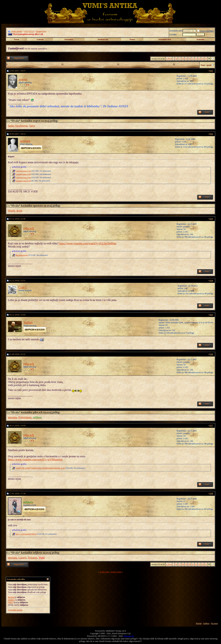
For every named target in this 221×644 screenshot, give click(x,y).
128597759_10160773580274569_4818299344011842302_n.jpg (40, 468)
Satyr (32, 126)
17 (180, 58)
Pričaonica (69, 39)
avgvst (23, 79)
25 (206, 58)
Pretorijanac (25, 417)
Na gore (214, 623)
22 (196, 58)
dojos (19, 211)
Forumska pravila (15, 610)
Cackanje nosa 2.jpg (23, 174)
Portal (16, 39)
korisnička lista (165, 39)
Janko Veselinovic (18, 126)
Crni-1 (23, 287)
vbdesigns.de (128, 636)
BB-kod (11, 597)
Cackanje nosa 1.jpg (23, 171)
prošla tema (104, 572)
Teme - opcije (206, 65)
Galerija (40, 39)
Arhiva (206, 623)
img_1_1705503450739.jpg (26, 534)
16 (176, 58)
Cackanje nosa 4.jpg (23, 181)
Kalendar (201, 39)
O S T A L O (29, 31)
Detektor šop (103, 39)
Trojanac (32, 558)
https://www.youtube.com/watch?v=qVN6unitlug (35, 459)
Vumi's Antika (17, 31)
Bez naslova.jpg (22, 255)
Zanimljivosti (41, 31)
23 (199, 58)
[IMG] (11, 602)
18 (183, 58)
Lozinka (173, 35)
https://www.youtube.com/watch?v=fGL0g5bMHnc (88, 243)
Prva (169, 58)
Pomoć (132, 39)
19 (186, 58)
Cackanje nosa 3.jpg (23, 177)
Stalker (28, 322)
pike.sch (29, 228)
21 (193, 58)
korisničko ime (176, 31)
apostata (25, 141)
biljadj (11, 211)
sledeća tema (116, 572)
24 (203, 58)
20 (189, 58)
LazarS (22, 558)
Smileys (11, 600)
